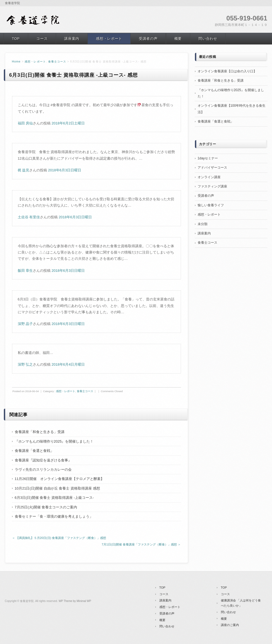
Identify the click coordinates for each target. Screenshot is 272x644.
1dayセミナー (208, 158)
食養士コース (57, 62)
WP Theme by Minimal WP (75, 601)
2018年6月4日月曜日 (68, 364)
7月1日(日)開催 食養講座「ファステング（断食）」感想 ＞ (141, 544)
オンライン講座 (209, 177)
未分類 (203, 224)
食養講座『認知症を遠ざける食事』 (43, 460)
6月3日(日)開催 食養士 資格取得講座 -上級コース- (54, 498)
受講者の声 (148, 39)
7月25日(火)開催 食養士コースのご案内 (46, 507)
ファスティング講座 (212, 186)
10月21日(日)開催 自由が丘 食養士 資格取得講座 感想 (57, 488)
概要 (178, 39)
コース (42, 39)
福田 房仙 (25, 123)
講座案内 (72, 39)
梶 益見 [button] (24, 170)
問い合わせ (208, 39)
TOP (16, 39)
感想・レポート (109, 39)
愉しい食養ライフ (211, 205)
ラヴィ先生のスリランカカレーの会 (43, 469)
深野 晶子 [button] (25, 324)
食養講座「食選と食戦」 (34, 451)
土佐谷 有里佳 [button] (29, 217)
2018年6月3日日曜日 (65, 170)
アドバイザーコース (212, 168)
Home (16, 62)
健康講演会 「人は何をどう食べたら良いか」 (241, 603)
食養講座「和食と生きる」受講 (40, 432)
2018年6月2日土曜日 (68, 123)
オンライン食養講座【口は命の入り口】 (227, 71)
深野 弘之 (25, 364)
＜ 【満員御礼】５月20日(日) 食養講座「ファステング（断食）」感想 (59, 538)
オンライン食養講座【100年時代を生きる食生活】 (232, 109)
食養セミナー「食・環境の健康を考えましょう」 (54, 516)
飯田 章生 (25, 271)
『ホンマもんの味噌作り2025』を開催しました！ (54, 441)
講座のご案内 (230, 625)
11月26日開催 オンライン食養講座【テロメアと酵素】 (60, 479)
